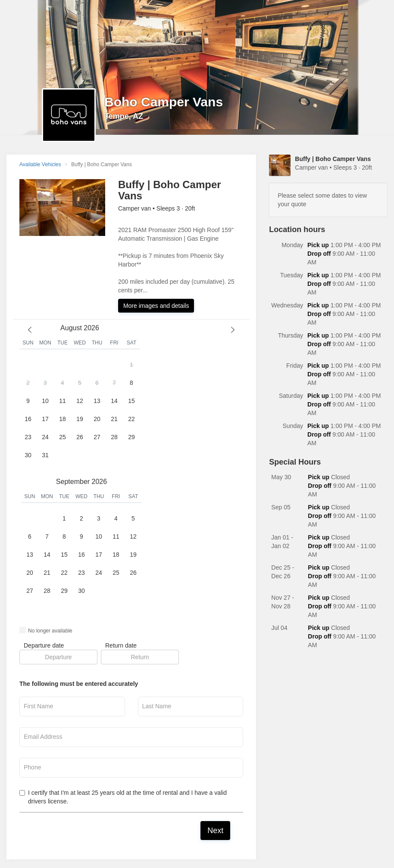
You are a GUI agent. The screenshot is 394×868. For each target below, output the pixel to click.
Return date (121, 645)
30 (28, 455)
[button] (80, 410)
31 (45, 455)
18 (63, 419)
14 (114, 401)
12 (80, 401)
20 (97, 419)
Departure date (44, 645)
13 (97, 401)
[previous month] (30, 330)
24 (45, 437)
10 (45, 401)
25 (63, 437)
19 (80, 419)
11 (63, 401)
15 (131, 401)
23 (28, 437)
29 (131, 437)
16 (28, 419)
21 (114, 419)
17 (45, 419)
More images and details (156, 306)
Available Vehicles (40, 164)
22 (131, 419)
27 (97, 437)
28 (114, 437)
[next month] (233, 330)
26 (80, 437)
